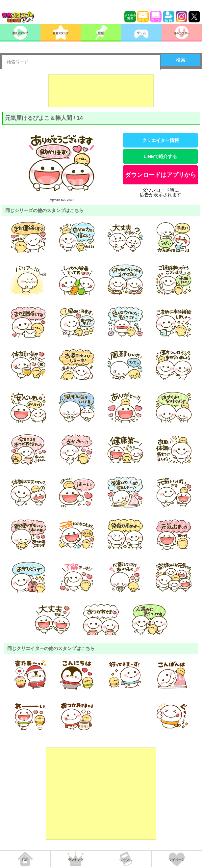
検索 (181, 60)
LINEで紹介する (161, 156)
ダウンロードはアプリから (161, 175)
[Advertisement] (101, 91)
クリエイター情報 (161, 140)
